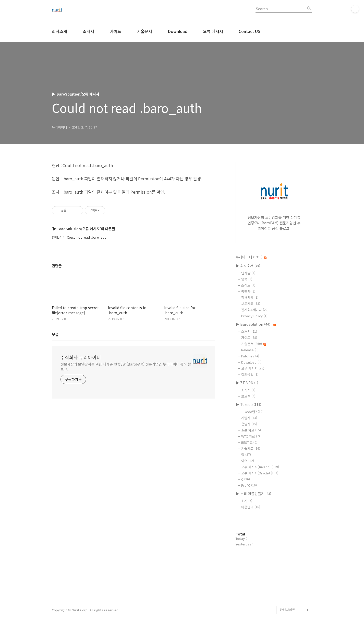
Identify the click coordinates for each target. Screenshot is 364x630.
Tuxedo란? (252, 412)
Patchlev (250, 356)
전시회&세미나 (255, 310)
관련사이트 (287, 610)
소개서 (88, 31)
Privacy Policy (254, 316)
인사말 (248, 273)
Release (250, 350)
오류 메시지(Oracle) (260, 473)
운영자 (249, 424)
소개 (247, 501)
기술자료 (251, 448)
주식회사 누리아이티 (81, 357)
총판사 (248, 291)
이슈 (248, 461)
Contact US (250, 31)
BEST (249, 442)
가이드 (116, 31)
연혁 (247, 279)
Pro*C (249, 485)
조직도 (248, 285)
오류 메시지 (213, 31)
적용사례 (250, 297)
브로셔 (248, 396)
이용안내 (251, 507)
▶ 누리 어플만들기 (253, 494)
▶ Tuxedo (248, 404)
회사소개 (59, 31)
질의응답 (250, 374)
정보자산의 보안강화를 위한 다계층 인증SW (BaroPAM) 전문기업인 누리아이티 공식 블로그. (126, 366)
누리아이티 (251, 257)
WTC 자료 (251, 436)
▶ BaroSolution (256, 324)
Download (178, 31)
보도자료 (251, 304)
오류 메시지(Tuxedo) (260, 467)
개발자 (249, 418)
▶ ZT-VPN (247, 383)
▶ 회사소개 (248, 266)
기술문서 (144, 31)
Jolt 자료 (251, 430)
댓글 (55, 334)
